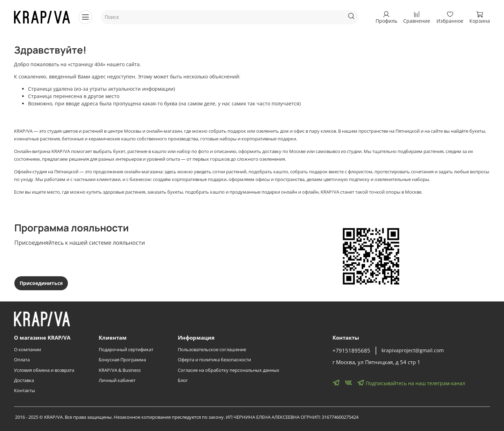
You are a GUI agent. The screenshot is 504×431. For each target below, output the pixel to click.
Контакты (24, 391)
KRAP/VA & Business (120, 370)
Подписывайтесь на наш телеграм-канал (411, 383)
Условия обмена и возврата (44, 370)
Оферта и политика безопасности (214, 360)
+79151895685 (351, 351)
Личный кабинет (117, 380)
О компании (27, 350)
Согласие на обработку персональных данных (229, 370)
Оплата (22, 360)
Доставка (24, 380)
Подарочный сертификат (126, 350)
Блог (183, 380)
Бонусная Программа (122, 360)
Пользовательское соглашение (212, 350)
